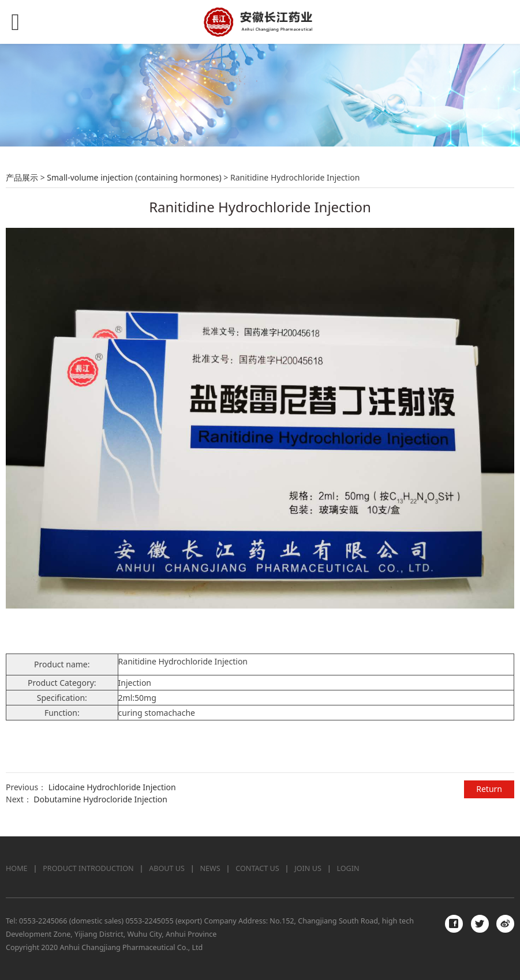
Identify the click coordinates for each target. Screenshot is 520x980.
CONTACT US (257, 868)
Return (489, 789)
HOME (17, 868)
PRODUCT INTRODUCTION (88, 868)
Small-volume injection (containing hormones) (134, 177)
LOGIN (348, 868)
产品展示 (22, 177)
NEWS (210, 868)
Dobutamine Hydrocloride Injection (100, 799)
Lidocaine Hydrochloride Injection (112, 787)
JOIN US (308, 868)
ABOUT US (167, 868)
